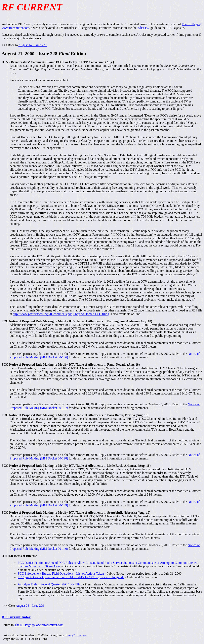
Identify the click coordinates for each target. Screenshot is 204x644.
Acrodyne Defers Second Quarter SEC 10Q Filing (50, 584)
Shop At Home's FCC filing (91, 314)
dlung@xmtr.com (76, 635)
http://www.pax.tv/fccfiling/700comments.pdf (42, 314)
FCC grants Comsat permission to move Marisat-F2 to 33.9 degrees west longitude (71, 577)
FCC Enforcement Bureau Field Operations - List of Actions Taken (61, 574)
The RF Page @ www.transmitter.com (39, 625)
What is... (143, 28)
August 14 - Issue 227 (33, 45)
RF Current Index (16, 617)
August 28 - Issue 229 (30, 606)
